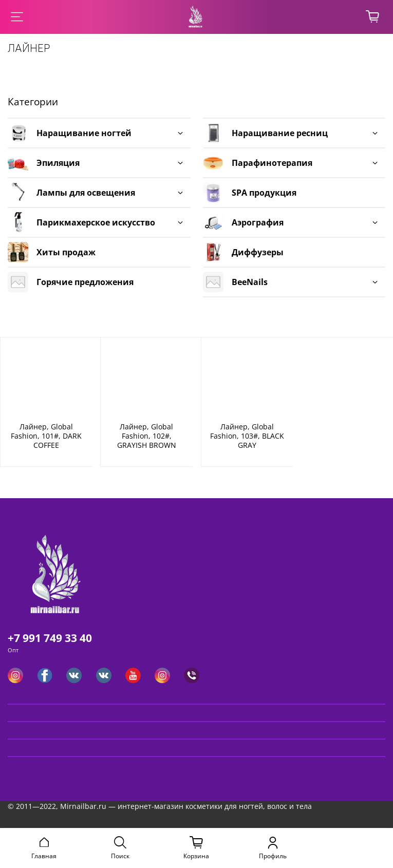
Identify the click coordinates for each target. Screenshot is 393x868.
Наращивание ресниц (280, 133)
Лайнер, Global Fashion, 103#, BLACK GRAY (247, 436)
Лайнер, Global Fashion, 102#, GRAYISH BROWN (147, 436)
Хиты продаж (66, 252)
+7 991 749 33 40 (50, 638)
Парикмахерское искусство (96, 222)
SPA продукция (264, 193)
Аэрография (258, 222)
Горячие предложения (85, 282)
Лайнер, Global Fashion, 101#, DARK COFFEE (46, 436)
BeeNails (250, 282)
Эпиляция (58, 163)
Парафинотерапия (272, 163)
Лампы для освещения (86, 193)
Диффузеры (258, 252)
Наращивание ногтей (84, 133)
